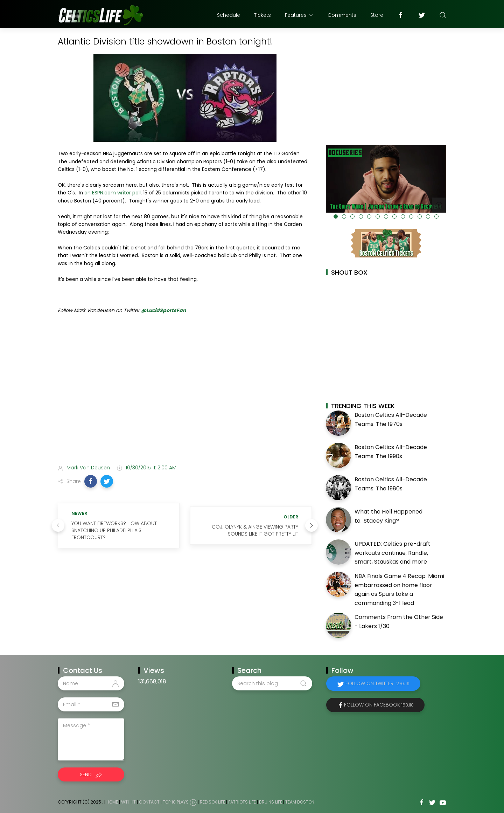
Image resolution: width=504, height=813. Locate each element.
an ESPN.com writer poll (113, 193)
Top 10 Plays (176, 802)
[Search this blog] (272, 683)
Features (299, 15)
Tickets (262, 15)
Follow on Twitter (377, 683)
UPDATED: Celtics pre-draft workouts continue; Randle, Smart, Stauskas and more (393, 553)
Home (112, 802)
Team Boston (300, 802)
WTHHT (128, 802)
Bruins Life (271, 802)
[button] (91, 481)
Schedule (229, 15)
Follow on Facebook (379, 705)
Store (377, 15)
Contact (149, 802)
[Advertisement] (185, 404)
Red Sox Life (212, 802)
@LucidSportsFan (163, 310)
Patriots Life (242, 802)
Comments (342, 15)
